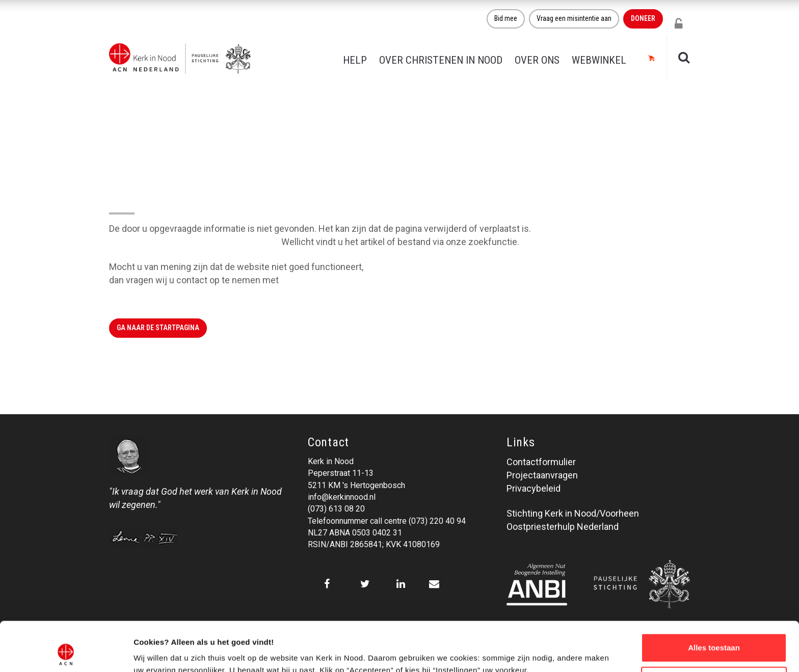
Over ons (537, 60)
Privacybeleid (534, 488)
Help (355, 60)
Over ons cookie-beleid (176, 652)
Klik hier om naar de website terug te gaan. (194, 242)
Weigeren (714, 635)
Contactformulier (541, 462)
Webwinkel (599, 60)
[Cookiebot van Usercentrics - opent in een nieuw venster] (66, 652)
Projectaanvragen (542, 475)
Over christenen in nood (441, 60)
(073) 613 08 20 (336, 509)
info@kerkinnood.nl (342, 497)
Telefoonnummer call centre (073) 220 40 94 (387, 521)
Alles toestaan (714, 601)
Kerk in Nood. (308, 280)
